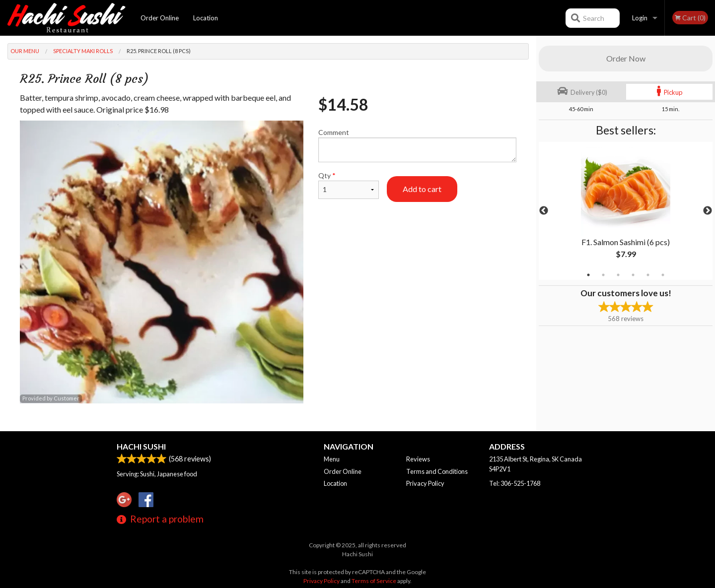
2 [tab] (603, 275)
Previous (544, 211)
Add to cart (422, 189)
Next (708, 211)
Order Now (626, 58)
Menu (332, 459)
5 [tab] (648, 275)
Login (640, 18)
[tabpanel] (626, 211)
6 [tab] (663, 275)
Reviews (418, 459)
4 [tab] (633, 275)
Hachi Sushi (141, 446)
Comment (417, 145)
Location (206, 18)
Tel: (515, 483)
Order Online (160, 18)
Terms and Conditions (437, 471)
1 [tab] (588, 275)
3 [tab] (618, 275)
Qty (349, 185)
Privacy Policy (425, 483)
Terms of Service (374, 581)
